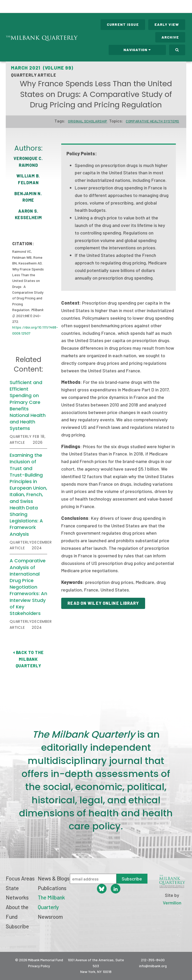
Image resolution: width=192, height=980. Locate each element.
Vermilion (172, 903)
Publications (52, 888)
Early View (167, 24)
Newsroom (50, 917)
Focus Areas (20, 878)
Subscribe (17, 926)
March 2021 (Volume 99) (42, 68)
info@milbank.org (153, 966)
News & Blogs (54, 878)
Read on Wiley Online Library (103, 603)
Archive (170, 37)
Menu (185, 7)
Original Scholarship (88, 121)
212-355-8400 (153, 960)
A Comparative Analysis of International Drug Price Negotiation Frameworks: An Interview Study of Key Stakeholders (28, 587)
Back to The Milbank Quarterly (28, 659)
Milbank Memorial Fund (25, 7)
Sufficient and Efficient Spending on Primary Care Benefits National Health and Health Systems (28, 405)
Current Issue (123, 24)
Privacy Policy (39, 966)
